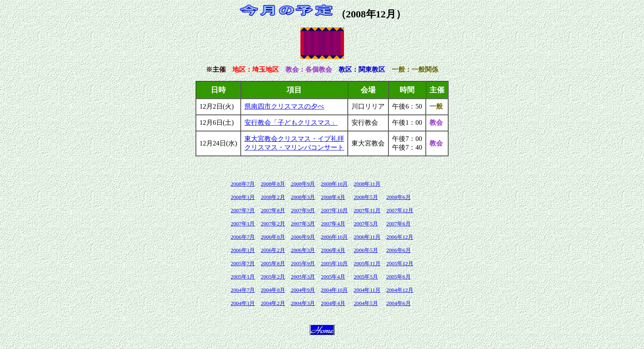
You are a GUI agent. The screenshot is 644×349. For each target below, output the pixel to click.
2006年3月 (303, 250)
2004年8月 (273, 290)
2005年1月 (243, 277)
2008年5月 (366, 197)
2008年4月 (333, 197)
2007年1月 (243, 224)
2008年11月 (367, 184)
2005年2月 (273, 277)
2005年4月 (333, 277)
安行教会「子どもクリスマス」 (291, 122)
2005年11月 (367, 263)
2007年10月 (334, 210)
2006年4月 (333, 250)
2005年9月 (303, 263)
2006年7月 (243, 237)
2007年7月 (243, 210)
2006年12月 (400, 237)
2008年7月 (243, 184)
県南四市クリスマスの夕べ (284, 106)
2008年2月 (273, 197)
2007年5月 (366, 224)
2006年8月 (273, 237)
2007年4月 (333, 224)
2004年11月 (367, 290)
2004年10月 (334, 290)
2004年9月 (303, 290)
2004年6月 (399, 303)
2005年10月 (334, 263)
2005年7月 (243, 263)
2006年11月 (367, 237)
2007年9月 (303, 210)
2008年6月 (399, 197)
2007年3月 (303, 224)
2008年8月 (273, 184)
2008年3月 (303, 197)
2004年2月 (273, 303)
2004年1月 (243, 303)
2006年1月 (243, 250)
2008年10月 (334, 184)
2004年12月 (400, 290)
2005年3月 (303, 277)
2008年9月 (303, 184)
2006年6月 (399, 250)
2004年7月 (243, 290)
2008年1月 (243, 197)
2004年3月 (303, 303)
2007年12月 (400, 210)
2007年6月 (399, 224)
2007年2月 (273, 224)
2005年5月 (366, 277)
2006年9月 (303, 237)
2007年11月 (367, 210)
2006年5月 (366, 250)
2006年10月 (334, 237)
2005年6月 (399, 277)
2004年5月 (366, 303)
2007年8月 (273, 210)
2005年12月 (400, 263)
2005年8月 (273, 263)
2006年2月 (273, 250)
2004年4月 (333, 303)
